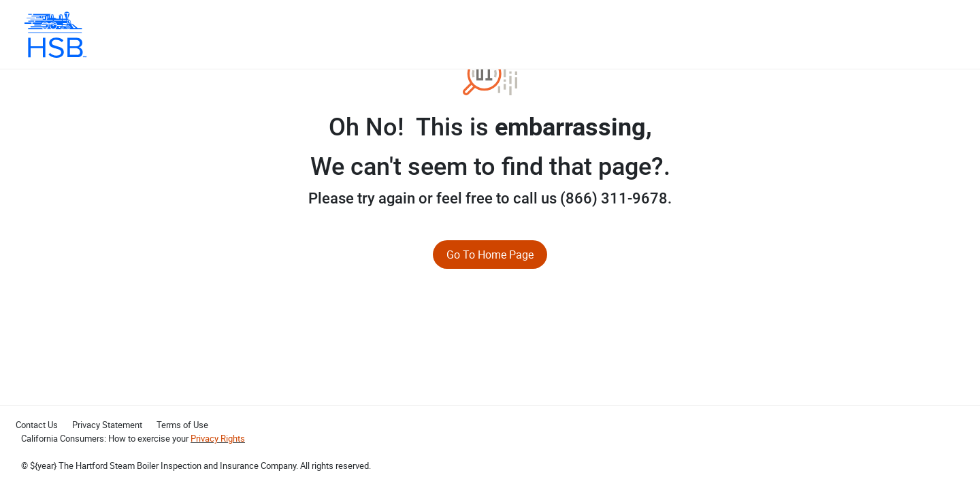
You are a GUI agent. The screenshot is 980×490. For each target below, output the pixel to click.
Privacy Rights (218, 438)
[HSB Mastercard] (55, 35)
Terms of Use (182, 425)
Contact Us (37, 425)
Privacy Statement (107, 425)
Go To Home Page (490, 255)
